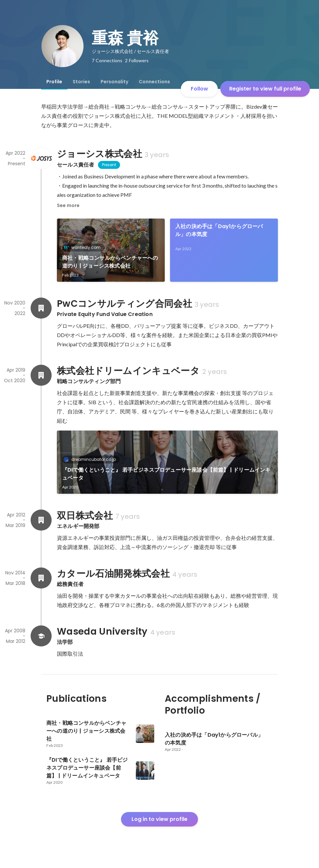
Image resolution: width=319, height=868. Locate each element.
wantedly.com (84, 247)
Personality (114, 82)
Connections (154, 82)
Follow (199, 89)
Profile (54, 82)
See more (68, 205)
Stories (81, 82)
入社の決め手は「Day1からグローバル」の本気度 (219, 230)
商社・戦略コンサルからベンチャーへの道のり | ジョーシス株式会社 (110, 262)
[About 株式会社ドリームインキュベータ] (41, 375)
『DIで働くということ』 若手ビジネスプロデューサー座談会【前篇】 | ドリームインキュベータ (166, 474)
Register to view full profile (265, 89)
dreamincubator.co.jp (92, 459)
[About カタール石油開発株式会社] (41, 578)
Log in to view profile (159, 819)
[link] (111, 250)
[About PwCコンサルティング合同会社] (41, 308)
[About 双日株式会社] (41, 520)
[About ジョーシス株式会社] (41, 158)
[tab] (54, 82)
